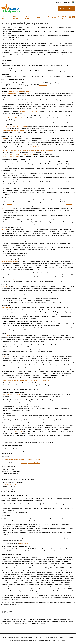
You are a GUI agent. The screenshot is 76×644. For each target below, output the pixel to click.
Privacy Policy (63, 637)
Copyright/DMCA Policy (52, 637)
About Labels (27, 17)
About (5, 637)
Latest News (4, 17)
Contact (40, 17)
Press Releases (15, 17)
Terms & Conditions (39, 637)
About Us (48, 17)
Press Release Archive (14, 637)
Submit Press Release (27, 637)
